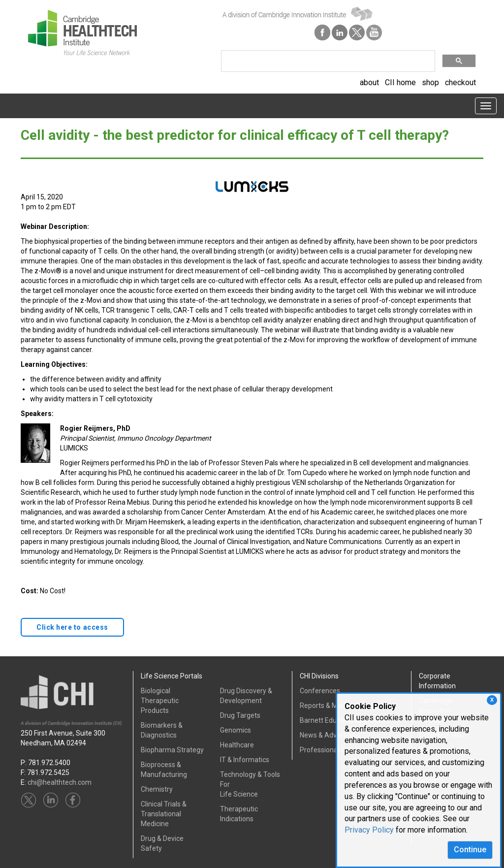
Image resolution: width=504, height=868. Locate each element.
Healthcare (237, 745)
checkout (460, 82)
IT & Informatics (245, 760)
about (369, 82)
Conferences (320, 691)
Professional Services (333, 750)
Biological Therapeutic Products (160, 701)
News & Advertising (330, 735)
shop (430, 82)
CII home (400, 82)
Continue (470, 850)
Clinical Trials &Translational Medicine (164, 814)
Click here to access (72, 627)
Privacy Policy (369, 830)
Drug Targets (240, 715)
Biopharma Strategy (172, 750)
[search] (327, 61)
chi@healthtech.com (60, 782)
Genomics (236, 730)
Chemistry (157, 789)
